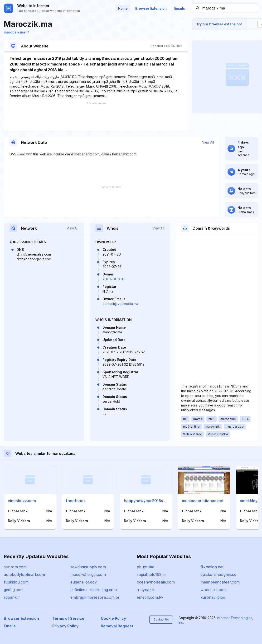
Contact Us (161, 619)
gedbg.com (14, 590)
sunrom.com (15, 567)
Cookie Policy (113, 618)
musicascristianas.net (203, 501)
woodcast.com (213, 590)
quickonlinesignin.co (218, 574)
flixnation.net (212, 567)
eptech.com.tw (150, 597)
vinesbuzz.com (22, 501)
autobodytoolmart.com (24, 574)
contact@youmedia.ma (120, 304)
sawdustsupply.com (88, 567)
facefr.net (75, 501)
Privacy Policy (65, 626)
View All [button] (208, 142)
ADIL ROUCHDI (114, 279)
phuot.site (146, 567)
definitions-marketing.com (94, 590)
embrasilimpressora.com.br (95, 597)
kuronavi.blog (213, 597)
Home (123, 8)
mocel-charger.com (88, 574)
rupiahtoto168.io (151, 574)
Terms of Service (68, 618)
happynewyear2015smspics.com (155, 501)
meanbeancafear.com (220, 582)
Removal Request (117, 626)
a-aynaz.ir (146, 590)
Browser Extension (151, 8)
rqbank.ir (12, 597)
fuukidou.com (16, 582)
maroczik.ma (16, 32)
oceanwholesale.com (156, 582)
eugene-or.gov (84, 582)
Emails (180, 8)
